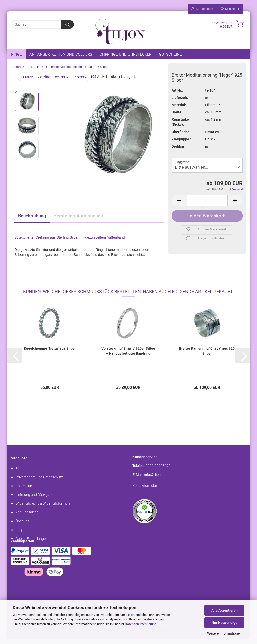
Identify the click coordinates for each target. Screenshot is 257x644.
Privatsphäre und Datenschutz (39, 482)
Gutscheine (170, 54)
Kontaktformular (145, 491)
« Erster (27, 82)
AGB (19, 473)
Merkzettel (230, 9)
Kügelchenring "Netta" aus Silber (50, 353)
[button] (14, 361)
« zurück (44, 82)
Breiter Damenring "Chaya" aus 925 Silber (207, 356)
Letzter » (80, 82)
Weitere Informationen (224, 633)
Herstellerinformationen (78, 221)
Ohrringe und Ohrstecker (125, 54)
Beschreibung (32, 221)
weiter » (61, 82)
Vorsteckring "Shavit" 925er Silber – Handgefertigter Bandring (128, 356)
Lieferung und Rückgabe (34, 500)
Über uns (22, 526)
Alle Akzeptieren (224, 610)
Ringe (16, 54)
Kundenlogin (202, 9)
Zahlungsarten (27, 517)
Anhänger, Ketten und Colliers (61, 54)
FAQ (19, 535)
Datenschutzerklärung (141, 624)
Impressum (24, 491)
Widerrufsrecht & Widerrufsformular (44, 508)
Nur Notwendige (224, 623)
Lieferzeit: (180, 103)
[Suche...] (68, 24)
